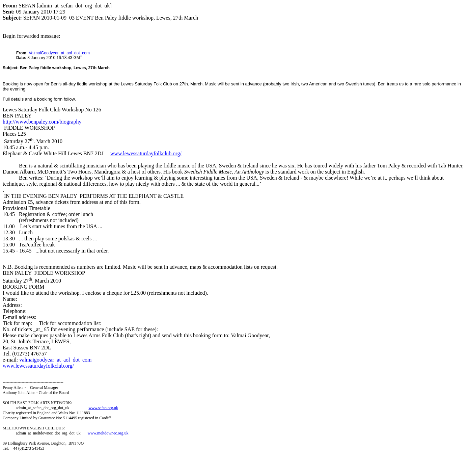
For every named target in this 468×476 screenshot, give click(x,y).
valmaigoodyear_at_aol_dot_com (55, 360)
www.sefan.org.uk (103, 408)
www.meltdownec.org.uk (108, 433)
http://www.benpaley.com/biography (42, 122)
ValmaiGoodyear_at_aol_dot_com (59, 53)
